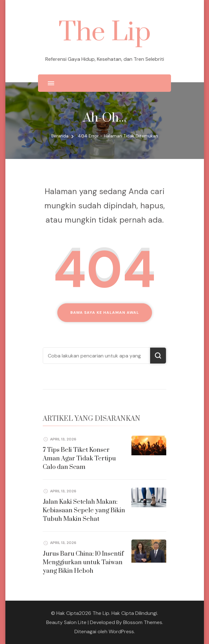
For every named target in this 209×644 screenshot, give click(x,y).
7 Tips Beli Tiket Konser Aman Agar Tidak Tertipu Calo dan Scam (79, 459)
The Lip (105, 32)
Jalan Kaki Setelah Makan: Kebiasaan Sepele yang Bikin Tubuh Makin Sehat (84, 511)
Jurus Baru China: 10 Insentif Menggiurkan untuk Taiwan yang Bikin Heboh (83, 562)
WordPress (121, 631)
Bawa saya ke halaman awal (105, 313)
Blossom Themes (143, 622)
